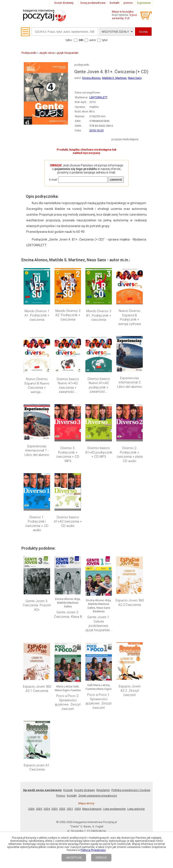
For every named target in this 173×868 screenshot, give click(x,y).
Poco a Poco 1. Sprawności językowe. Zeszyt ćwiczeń (99, 701)
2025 (39, 809)
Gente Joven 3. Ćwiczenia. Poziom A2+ (37, 605)
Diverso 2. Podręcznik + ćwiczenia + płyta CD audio (130, 455)
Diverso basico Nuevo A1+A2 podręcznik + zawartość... (99, 385)
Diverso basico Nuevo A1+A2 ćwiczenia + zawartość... (68, 385)
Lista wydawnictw (114, 809)
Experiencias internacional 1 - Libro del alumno (37, 451)
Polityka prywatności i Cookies (131, 790)
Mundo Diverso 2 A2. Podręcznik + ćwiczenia (68, 315)
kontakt (115, 3)
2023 (55, 809)
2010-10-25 (96, 130)
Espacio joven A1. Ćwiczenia (37, 767)
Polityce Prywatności (93, 850)
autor (93, 40)
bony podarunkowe (93, 3)
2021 (70, 809)
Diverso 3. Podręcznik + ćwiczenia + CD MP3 (68, 455)
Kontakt (72, 796)
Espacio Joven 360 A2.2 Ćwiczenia (130, 603)
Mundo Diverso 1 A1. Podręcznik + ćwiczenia (37, 315)
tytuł (105, 40)
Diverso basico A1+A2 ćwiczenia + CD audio (68, 522)
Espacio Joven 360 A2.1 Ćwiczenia (37, 689)
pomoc (128, 3)
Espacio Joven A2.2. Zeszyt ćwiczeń (130, 691)
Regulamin (103, 790)
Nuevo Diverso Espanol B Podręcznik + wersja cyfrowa (130, 317)
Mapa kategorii (92, 809)
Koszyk (68, 790)
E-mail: (53, 180)
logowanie (144, 3)
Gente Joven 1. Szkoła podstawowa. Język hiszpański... (99, 624)
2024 (47, 809)
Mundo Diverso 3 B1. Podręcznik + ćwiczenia (99, 315)
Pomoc (61, 796)
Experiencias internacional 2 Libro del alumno (130, 382)
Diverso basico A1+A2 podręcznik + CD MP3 (99, 452)
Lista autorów (136, 809)
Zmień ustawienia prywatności (98, 796)
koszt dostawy (64, 3)
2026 (31, 809)
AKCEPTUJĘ (74, 858)
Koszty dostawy (85, 790)
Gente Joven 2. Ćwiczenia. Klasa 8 (68, 614)
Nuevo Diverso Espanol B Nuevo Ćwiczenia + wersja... (37, 385)
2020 (78, 809)
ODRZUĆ (101, 858)
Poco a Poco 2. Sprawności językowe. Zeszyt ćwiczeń (68, 702)
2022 (62, 809)
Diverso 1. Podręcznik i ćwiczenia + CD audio (37, 524)
